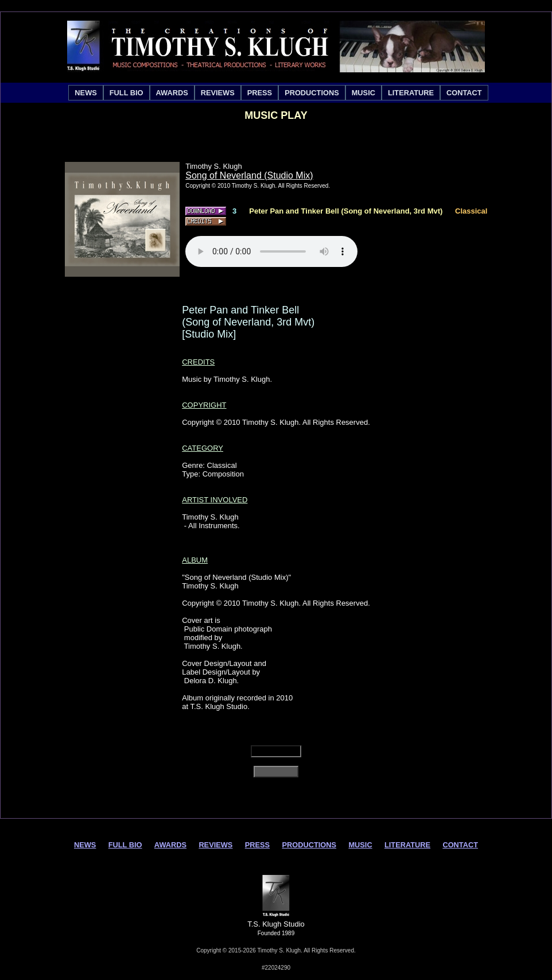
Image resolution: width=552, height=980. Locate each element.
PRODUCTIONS (312, 93)
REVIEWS (218, 93)
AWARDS (172, 93)
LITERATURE (411, 93)
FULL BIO (127, 93)
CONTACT (464, 93)
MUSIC (364, 93)
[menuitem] (85, 93)
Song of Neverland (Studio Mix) (249, 175)
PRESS (260, 93)
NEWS (85, 93)
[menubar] (278, 93)
